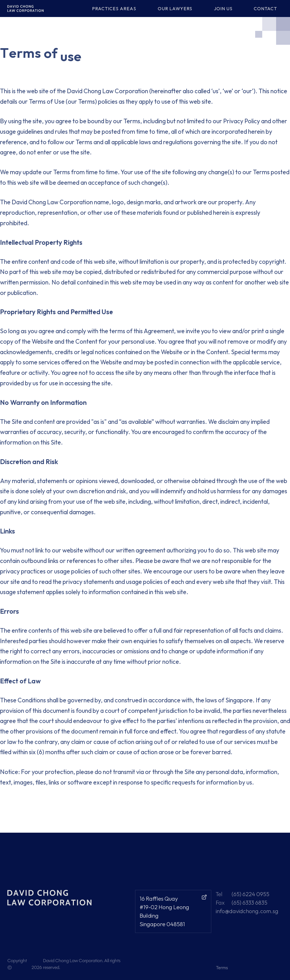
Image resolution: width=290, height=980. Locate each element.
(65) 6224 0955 (250, 894)
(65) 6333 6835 (250, 903)
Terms (222, 968)
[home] (29, 8)
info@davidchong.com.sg (247, 911)
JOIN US (223, 8)
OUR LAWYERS (175, 8)
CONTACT (265, 8)
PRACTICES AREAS (114, 8)
